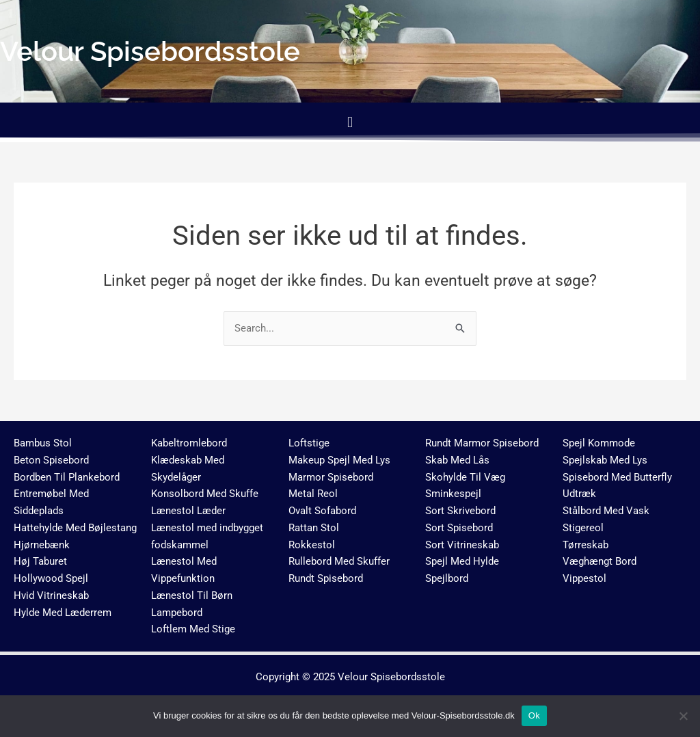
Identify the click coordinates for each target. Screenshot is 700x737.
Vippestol (584, 578)
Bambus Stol (43, 443)
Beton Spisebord (51, 460)
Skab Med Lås (457, 460)
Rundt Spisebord (326, 578)
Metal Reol (313, 494)
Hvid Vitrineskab (51, 595)
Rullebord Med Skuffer (339, 561)
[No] (683, 716)
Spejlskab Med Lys (605, 460)
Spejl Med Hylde (462, 561)
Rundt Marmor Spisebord (482, 443)
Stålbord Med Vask (606, 511)
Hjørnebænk (42, 545)
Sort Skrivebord (460, 511)
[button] (350, 122)
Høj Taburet (40, 561)
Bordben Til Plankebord (67, 477)
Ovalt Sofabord (322, 511)
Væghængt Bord (600, 561)
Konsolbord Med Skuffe (205, 494)
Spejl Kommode (599, 443)
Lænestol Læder (188, 511)
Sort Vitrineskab (462, 545)
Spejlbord (447, 578)
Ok (534, 715)
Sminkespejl (453, 494)
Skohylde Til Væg (465, 477)
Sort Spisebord (459, 528)
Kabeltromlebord (189, 443)
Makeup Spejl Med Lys (339, 460)
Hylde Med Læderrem (63, 613)
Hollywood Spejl (51, 578)
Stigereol (583, 528)
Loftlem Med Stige (193, 629)
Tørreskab (585, 545)
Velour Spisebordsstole (391, 677)
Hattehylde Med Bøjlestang (75, 528)
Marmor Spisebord (331, 477)
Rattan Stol (314, 528)
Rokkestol (312, 545)
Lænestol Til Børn (192, 595)
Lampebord (177, 613)
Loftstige (309, 443)
